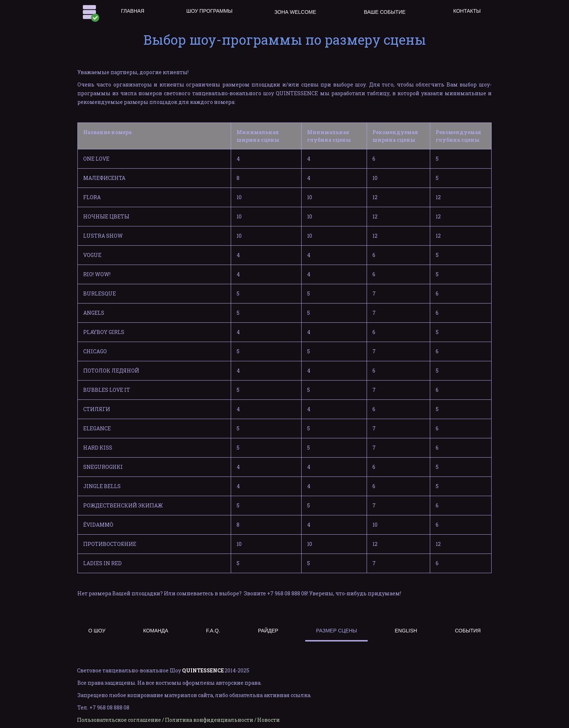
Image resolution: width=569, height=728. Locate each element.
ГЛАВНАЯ (133, 11)
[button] (298, 12)
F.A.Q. (213, 631)
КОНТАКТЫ (467, 11)
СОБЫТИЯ (468, 631)
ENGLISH (406, 631)
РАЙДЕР (268, 631)
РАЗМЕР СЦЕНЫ (337, 631)
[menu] (301, 12)
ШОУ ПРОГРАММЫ (209, 11)
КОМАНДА (156, 631)
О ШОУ (97, 631)
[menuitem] (133, 12)
